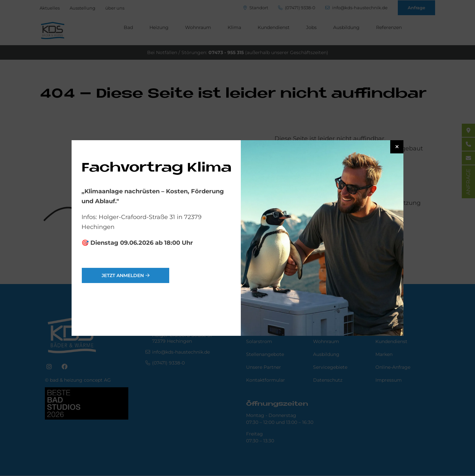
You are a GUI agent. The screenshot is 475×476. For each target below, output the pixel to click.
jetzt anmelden (123, 275)
